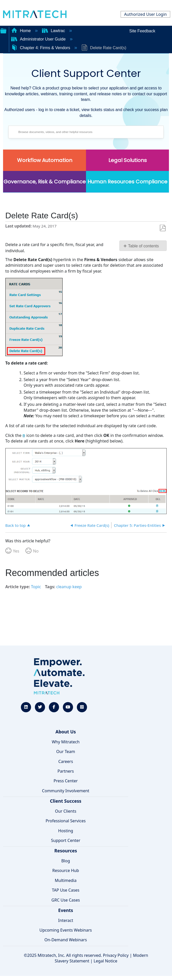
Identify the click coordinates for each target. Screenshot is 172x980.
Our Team (66, 751)
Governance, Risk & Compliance (45, 182)
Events (66, 910)
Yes (16, 551)
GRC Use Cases (66, 900)
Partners (66, 771)
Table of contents (143, 246)
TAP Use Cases (66, 890)
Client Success (66, 801)
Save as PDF (163, 228)
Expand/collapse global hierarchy (3, 30)
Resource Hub (66, 870)
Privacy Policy (116, 955)
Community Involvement (66, 791)
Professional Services (66, 821)
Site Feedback (142, 31)
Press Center (66, 781)
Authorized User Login (146, 14)
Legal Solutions (128, 160)
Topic (36, 587)
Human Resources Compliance (127, 182)
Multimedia (66, 880)
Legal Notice (105, 961)
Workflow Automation (45, 160)
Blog (66, 861)
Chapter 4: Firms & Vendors (41, 48)
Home (22, 31)
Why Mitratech (66, 742)
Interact (66, 920)
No (36, 551)
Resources (66, 851)
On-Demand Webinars (66, 940)
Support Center (66, 840)
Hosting (66, 831)
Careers (66, 761)
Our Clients (66, 811)
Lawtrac (54, 31)
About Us (66, 732)
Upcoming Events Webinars (66, 930)
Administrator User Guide (39, 39)
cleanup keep (69, 587)
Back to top (16, 525)
